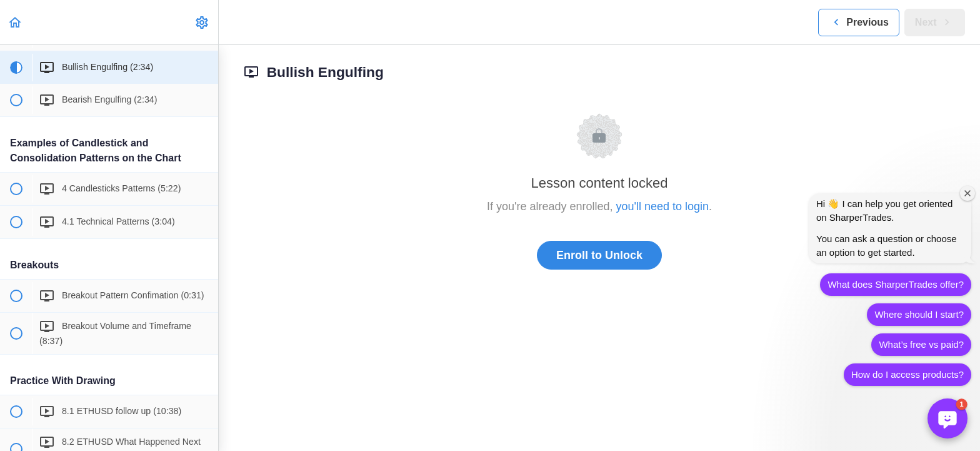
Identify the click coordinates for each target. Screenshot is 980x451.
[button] (16, 22)
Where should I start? (919, 314)
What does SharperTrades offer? (896, 284)
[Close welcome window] (967, 193)
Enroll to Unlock (599, 255)
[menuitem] (202, 22)
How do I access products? (907, 374)
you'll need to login (663, 206)
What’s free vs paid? (921, 344)
